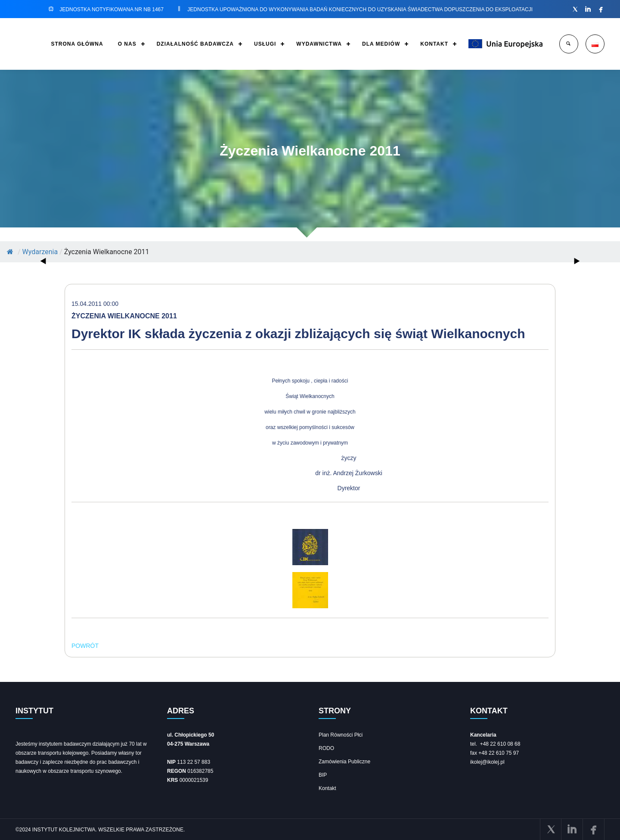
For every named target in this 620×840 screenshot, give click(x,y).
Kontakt (327, 788)
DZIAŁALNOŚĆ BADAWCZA (195, 44)
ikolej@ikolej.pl (487, 762)
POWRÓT (85, 646)
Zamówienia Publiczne (344, 762)
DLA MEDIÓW (381, 44)
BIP (323, 775)
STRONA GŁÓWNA (77, 44)
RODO (326, 748)
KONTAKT (434, 44)
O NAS (127, 44)
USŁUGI (265, 44)
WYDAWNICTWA (319, 44)
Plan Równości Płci (341, 735)
